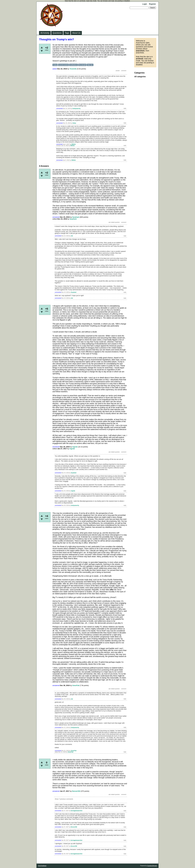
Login (145, 4)
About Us (76, 33)
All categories (140, 77)
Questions (57, 33)
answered (56, 217)
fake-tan (90, 65)
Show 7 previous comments (64, 799)
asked (55, 69)
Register (152, 4)
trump (55, 65)
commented (59, 108)
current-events (63, 65)
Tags (67, 33)
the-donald (82, 65)
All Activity (45, 33)
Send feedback (42, 866)
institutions (73, 65)
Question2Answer (152, 866)
